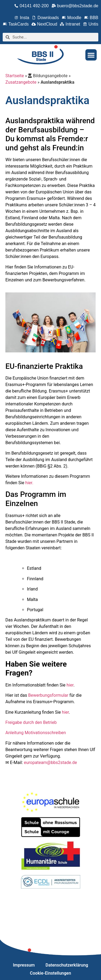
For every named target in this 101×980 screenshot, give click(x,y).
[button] (91, 55)
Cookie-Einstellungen (50, 973)
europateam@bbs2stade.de (50, 763)
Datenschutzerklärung (67, 965)
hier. (29, 483)
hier (70, 685)
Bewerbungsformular (48, 695)
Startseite (15, 76)
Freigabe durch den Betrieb (31, 722)
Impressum (24, 965)
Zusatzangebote (21, 82)
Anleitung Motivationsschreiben (36, 733)
